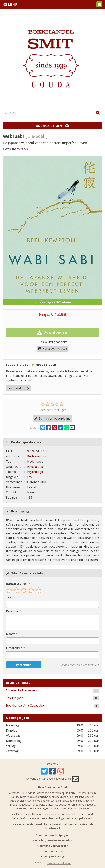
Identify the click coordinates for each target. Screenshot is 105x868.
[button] (99, 4)
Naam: (10, 634)
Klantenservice (53, 851)
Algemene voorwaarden (52, 846)
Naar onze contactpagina (52, 835)
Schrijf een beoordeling (52, 418)
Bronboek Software (59, 863)
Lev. (30, 477)
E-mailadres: (14, 648)
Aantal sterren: (17, 584)
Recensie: (12, 611)
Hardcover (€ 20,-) (53, 349)
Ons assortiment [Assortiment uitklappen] (50, 126)
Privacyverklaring (53, 856)
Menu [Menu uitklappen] (13, 4)
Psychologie (35, 467)
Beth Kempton (37, 456)
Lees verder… (18, 388)
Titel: (9, 597)
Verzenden (24, 665)
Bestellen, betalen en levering (52, 840)
